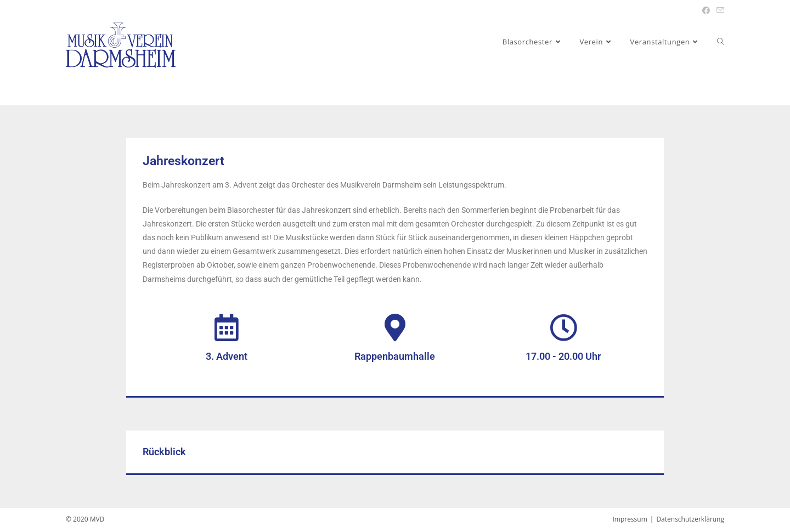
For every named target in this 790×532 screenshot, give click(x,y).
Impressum (630, 519)
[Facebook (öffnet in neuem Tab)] (706, 10)
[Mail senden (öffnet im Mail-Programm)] (719, 10)
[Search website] (721, 42)
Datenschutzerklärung (690, 519)
